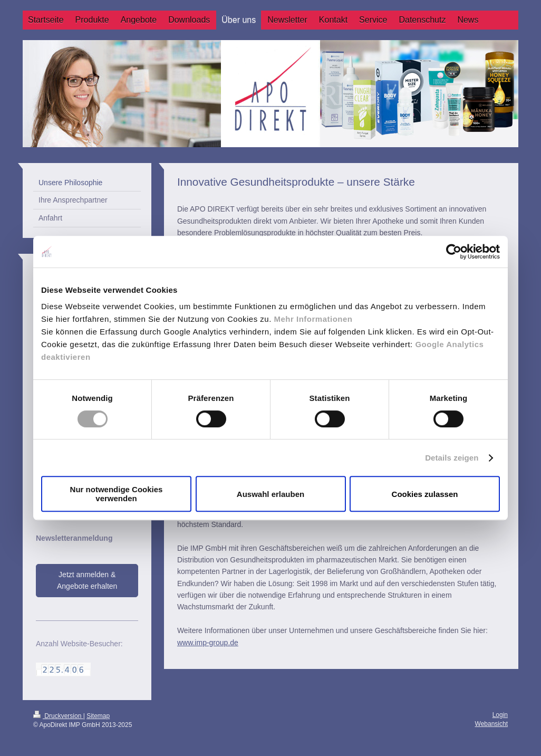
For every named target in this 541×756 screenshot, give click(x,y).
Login (500, 715)
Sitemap (98, 716)
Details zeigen (452, 458)
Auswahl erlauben (270, 494)
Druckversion (58, 716)
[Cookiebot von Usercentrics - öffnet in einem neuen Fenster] (454, 252)
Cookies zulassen (425, 494)
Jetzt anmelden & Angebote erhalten (87, 580)
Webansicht (491, 724)
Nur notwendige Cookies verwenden (117, 494)
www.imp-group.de (208, 643)
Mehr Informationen (313, 319)
